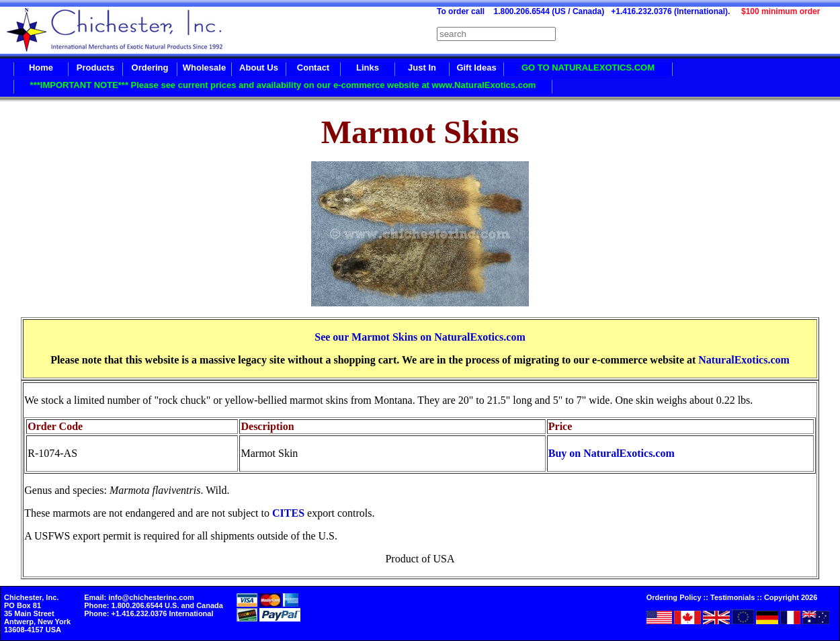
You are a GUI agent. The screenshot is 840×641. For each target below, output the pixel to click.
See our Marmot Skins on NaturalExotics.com (420, 337)
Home (41, 68)
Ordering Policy (674, 597)
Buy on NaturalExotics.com (612, 453)
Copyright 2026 (791, 597)
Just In (422, 68)
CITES (288, 513)
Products (95, 68)
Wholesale (204, 68)
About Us (259, 68)
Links (368, 68)
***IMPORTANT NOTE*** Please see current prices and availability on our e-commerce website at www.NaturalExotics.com (283, 85)
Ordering (150, 68)
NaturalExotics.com (744, 360)
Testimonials (732, 597)
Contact (313, 68)
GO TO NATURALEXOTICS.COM (588, 68)
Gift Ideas (476, 68)
